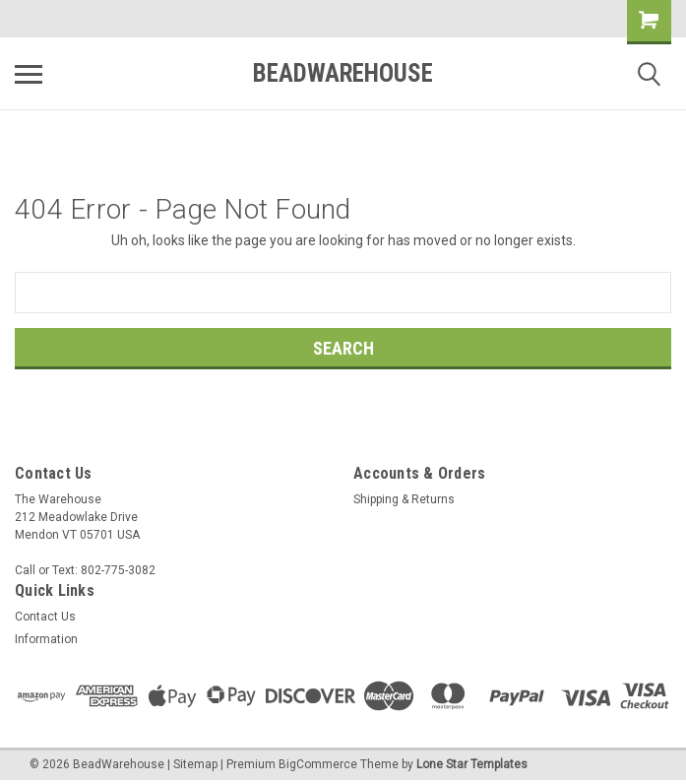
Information (46, 639)
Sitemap (195, 764)
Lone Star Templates (472, 764)
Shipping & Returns (404, 499)
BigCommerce (318, 764)
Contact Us (45, 617)
